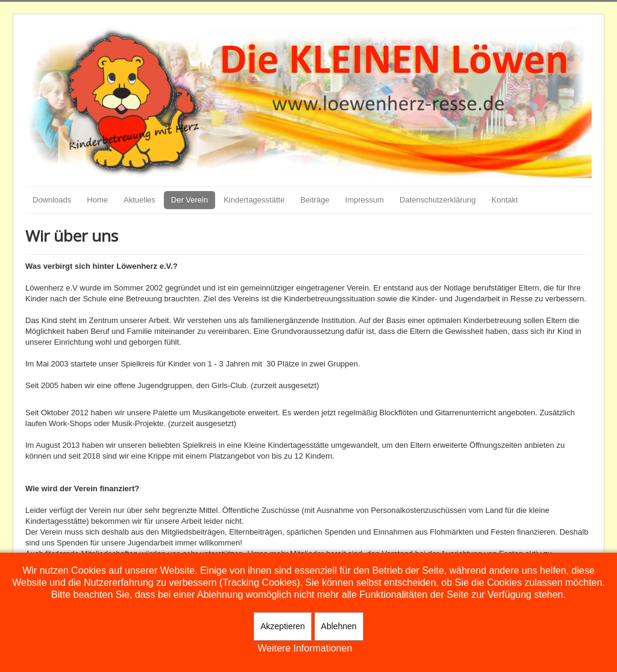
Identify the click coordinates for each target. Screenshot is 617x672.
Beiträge (315, 200)
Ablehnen (339, 626)
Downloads (52, 200)
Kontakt (505, 200)
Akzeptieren (283, 626)
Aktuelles (139, 200)
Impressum (365, 200)
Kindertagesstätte (254, 200)
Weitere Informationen (305, 648)
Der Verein (189, 200)
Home (97, 200)
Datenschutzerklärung (437, 200)
